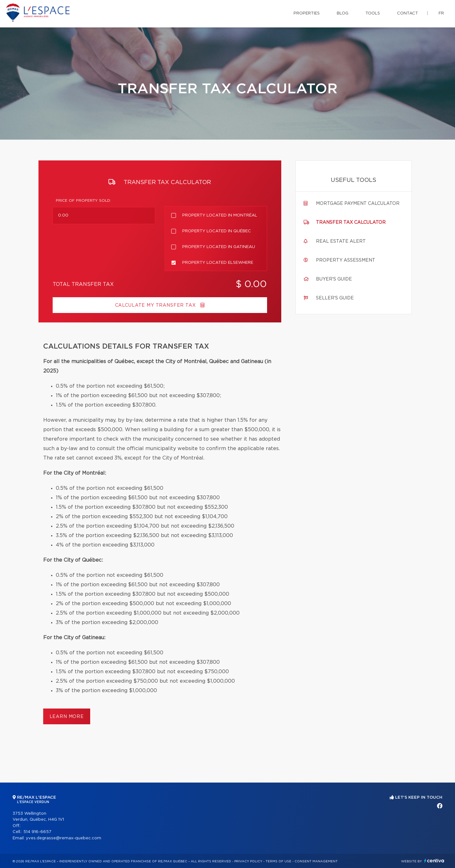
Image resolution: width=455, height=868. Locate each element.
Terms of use (278, 861)
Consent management (316, 861)
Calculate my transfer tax (160, 305)
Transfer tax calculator (351, 223)
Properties (307, 13)
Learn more (67, 717)
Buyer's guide (334, 279)
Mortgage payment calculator (358, 204)
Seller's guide (335, 298)
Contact (408, 13)
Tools (373, 13)
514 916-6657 (37, 832)
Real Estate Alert (341, 241)
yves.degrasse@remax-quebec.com (64, 838)
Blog (343, 13)
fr (441, 13)
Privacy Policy (248, 861)
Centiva (434, 861)
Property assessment (346, 260)
